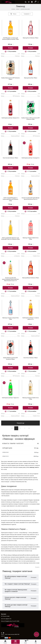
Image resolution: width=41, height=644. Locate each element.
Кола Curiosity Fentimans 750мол (10, 158)
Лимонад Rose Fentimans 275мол (31, 38)
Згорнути (37, 567)
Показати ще (20, 423)
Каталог (18, 9)
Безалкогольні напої (25, 9)
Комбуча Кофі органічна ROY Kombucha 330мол (10, 79)
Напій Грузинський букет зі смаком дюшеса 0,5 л (31, 319)
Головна (13, 9)
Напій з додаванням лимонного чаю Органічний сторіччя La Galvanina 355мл (10, 239)
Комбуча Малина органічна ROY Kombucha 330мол (10, 358)
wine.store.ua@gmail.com (6, 619)
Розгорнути (34, 577)
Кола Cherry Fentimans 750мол (31, 358)
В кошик (10, 48)
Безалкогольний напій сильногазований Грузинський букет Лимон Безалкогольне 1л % (10, 279)
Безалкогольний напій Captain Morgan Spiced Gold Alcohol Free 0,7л (31, 199)
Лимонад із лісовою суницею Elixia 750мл (10, 319)
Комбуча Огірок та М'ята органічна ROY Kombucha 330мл (31, 119)
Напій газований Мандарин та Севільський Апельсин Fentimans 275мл (10, 199)
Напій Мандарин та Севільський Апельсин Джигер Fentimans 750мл (10, 39)
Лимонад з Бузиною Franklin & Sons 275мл (31, 398)
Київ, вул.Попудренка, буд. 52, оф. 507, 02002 (10, 621)
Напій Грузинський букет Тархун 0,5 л (10, 398)
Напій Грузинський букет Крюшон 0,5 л (10, 118)
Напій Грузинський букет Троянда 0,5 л (31, 158)
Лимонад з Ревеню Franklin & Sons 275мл (31, 239)
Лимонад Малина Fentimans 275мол (31, 278)
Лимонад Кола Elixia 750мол (31, 78)
